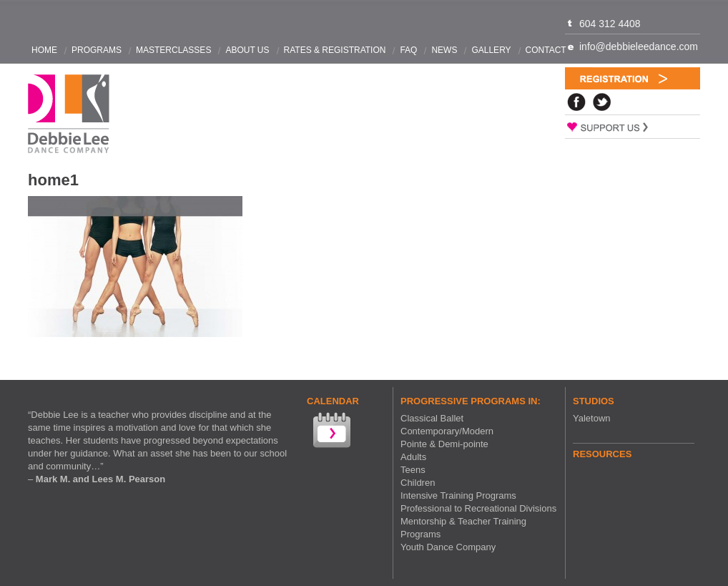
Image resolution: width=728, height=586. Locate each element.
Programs (97, 50)
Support (633, 127)
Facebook (576, 102)
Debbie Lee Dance (69, 114)
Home (44, 50)
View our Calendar (330, 432)
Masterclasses (173, 50)
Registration (633, 78)
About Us (247, 50)
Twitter (602, 102)
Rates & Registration (335, 50)
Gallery (491, 50)
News (444, 50)
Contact (546, 50)
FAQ (408, 50)
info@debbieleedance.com (639, 47)
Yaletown (592, 418)
